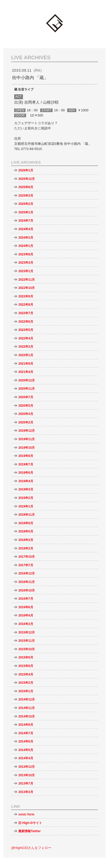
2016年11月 (27, 582)
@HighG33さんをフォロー (31, 848)
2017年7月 (26, 565)
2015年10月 (27, 649)
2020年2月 (26, 422)
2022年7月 (26, 313)
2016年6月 (26, 607)
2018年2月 (26, 548)
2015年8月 (26, 666)
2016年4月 (26, 615)
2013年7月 (26, 783)
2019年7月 (26, 464)
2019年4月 (26, 481)
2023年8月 (26, 254)
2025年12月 (27, 179)
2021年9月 (26, 364)
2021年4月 (26, 372)
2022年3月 (26, 347)
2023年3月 (26, 263)
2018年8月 (26, 523)
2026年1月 (26, 170)
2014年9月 (26, 725)
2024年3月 (26, 238)
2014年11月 (27, 708)
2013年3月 (26, 792)
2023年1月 (26, 271)
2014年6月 (26, 741)
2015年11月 (27, 641)
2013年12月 (27, 767)
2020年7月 (26, 397)
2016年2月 (26, 624)
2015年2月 (26, 683)
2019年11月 (27, 439)
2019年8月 (26, 456)
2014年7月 (26, 733)
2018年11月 (27, 515)
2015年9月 (26, 657)
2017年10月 (27, 557)
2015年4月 (26, 674)
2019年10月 (27, 448)
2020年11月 (27, 389)
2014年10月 (27, 716)
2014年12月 (27, 699)
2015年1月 (26, 691)
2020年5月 (26, 406)
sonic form (26, 814)
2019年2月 (26, 498)
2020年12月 (27, 380)
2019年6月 (26, 473)
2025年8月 (26, 187)
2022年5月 (26, 330)
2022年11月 (27, 280)
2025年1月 (26, 212)
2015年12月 (27, 632)
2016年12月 (27, 573)
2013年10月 (27, 775)
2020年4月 (26, 414)
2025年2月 (26, 204)
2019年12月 (27, 431)
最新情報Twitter (30, 831)
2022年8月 (26, 305)
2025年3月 (26, 196)
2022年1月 (26, 355)
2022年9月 (26, 296)
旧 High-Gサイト (30, 823)
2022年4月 (26, 338)
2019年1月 (26, 506)
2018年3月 (26, 540)
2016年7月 (26, 599)
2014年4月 (26, 758)
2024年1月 (26, 246)
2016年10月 (27, 590)
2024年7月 (26, 221)
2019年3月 (26, 489)
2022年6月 (26, 322)
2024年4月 (26, 229)
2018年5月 (26, 531)
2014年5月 (26, 750)
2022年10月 (27, 288)
